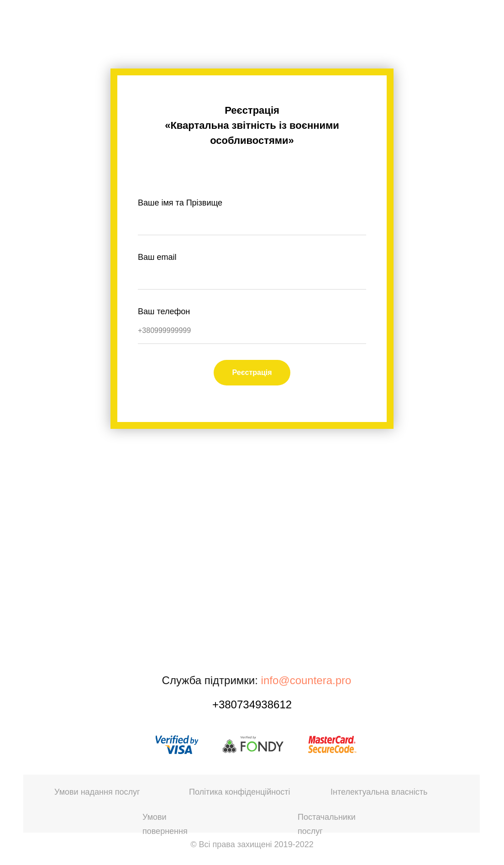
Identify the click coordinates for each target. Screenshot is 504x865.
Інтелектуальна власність (379, 792)
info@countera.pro (306, 680)
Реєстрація (252, 372)
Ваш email (157, 257)
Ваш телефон (164, 311)
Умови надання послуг (97, 792)
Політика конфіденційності (239, 792)
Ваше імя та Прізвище (180, 203)
